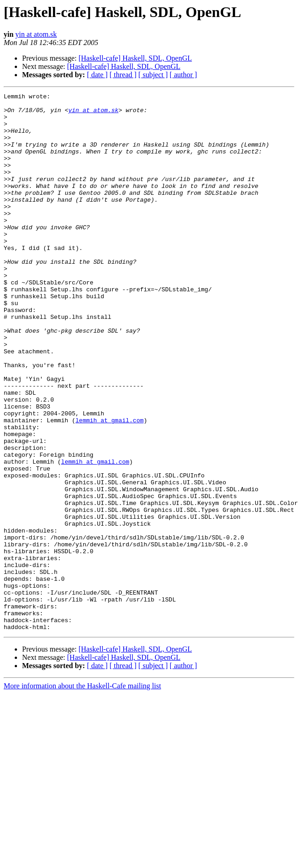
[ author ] (183, 75)
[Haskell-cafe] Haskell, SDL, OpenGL (135, 58)
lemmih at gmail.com (109, 486)
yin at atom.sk (36, 34)
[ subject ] (153, 75)
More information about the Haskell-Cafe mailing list (82, 793)
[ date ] (97, 75)
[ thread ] (123, 75)
